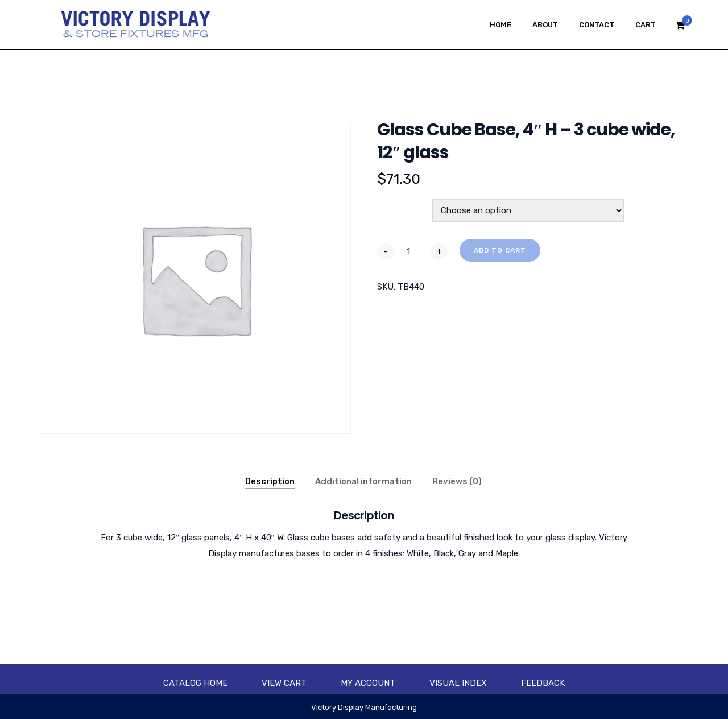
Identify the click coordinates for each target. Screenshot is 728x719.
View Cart (284, 683)
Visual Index (458, 683)
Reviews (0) (457, 481)
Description (270, 481)
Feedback (543, 683)
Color (390, 205)
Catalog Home (195, 683)
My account (368, 683)
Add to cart (500, 250)
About (545, 25)
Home (500, 25)
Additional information (363, 481)
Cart (646, 25)
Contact (597, 25)
